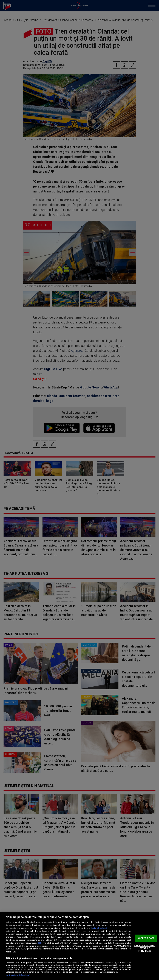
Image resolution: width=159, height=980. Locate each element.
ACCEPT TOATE (146, 938)
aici (40, 943)
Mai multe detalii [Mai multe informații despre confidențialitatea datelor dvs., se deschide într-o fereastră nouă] (99, 928)
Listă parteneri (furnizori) (18, 975)
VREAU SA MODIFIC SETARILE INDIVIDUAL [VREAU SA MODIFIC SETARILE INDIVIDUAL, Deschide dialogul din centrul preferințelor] (145, 948)
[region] (79, 946)
